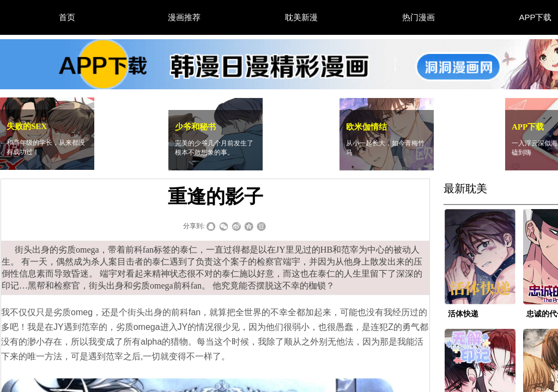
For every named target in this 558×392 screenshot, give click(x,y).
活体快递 (463, 314)
